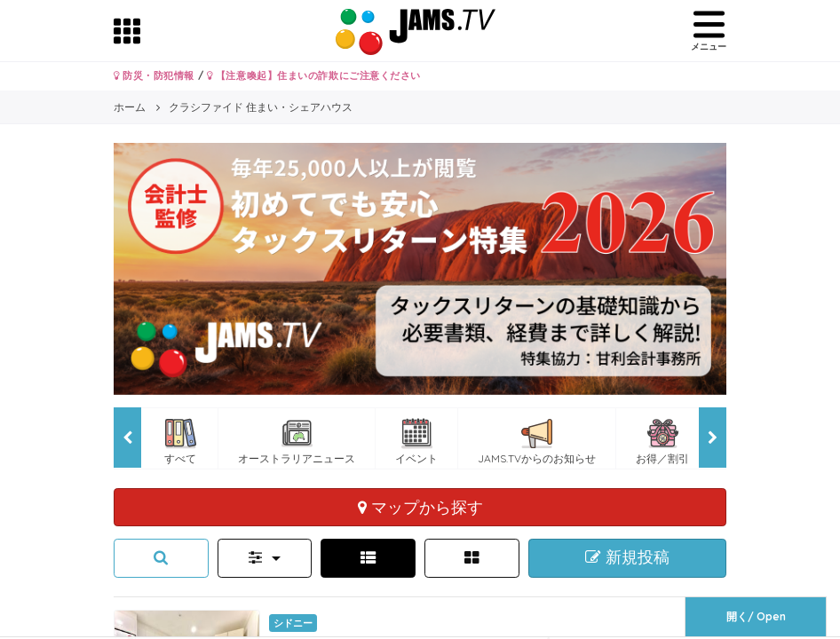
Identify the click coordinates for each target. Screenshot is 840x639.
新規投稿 (627, 557)
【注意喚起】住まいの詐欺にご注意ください (314, 75)
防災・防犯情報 (154, 75)
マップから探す (420, 507)
